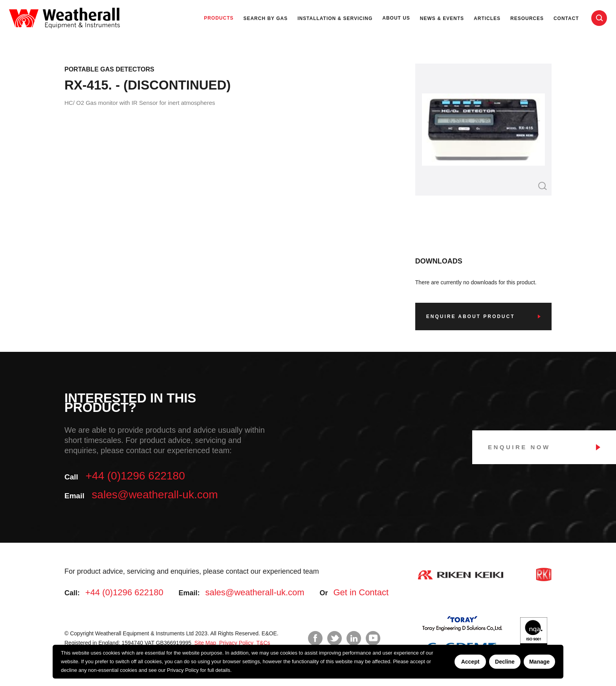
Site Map (204, 643)
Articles (487, 18)
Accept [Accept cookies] (470, 662)
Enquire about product (471, 316)
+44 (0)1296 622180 (135, 476)
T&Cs (263, 643)
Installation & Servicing (335, 18)
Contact (566, 18)
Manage (539, 662)
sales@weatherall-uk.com (155, 495)
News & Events (442, 18)
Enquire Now (519, 447)
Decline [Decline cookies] (505, 662)
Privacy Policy (183, 670)
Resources (527, 18)
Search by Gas (265, 18)
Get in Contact (361, 592)
